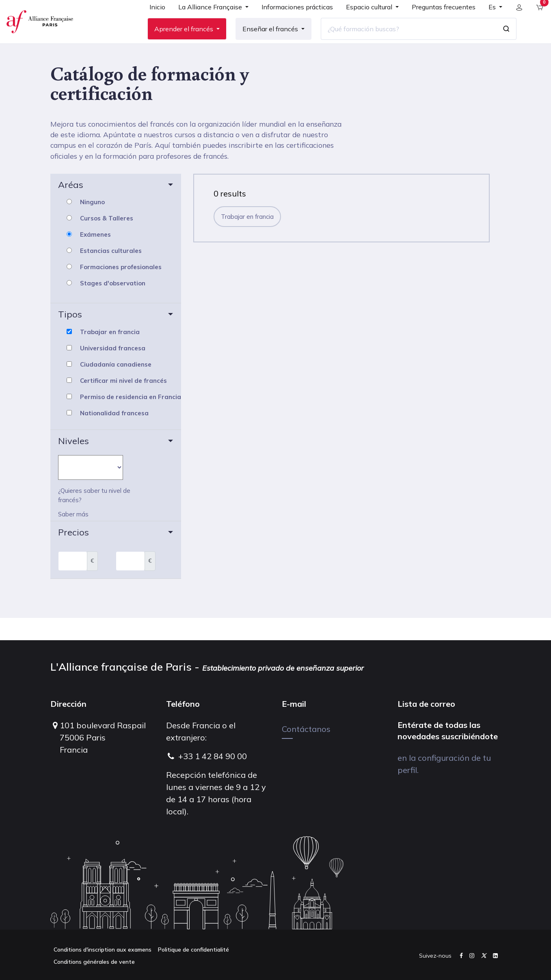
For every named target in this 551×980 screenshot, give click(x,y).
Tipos (70, 337)
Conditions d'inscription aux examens (103, 950)
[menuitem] (152, 21)
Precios (73, 555)
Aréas (71, 207)
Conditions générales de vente (94, 962)
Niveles (73, 463)
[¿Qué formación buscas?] (403, 40)
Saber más (73, 537)
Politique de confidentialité (193, 950)
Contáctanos (306, 729)
